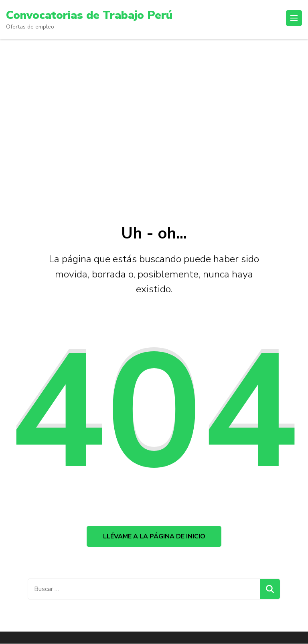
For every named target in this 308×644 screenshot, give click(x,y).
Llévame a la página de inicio (154, 536)
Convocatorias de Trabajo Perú (89, 15)
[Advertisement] (154, 127)
